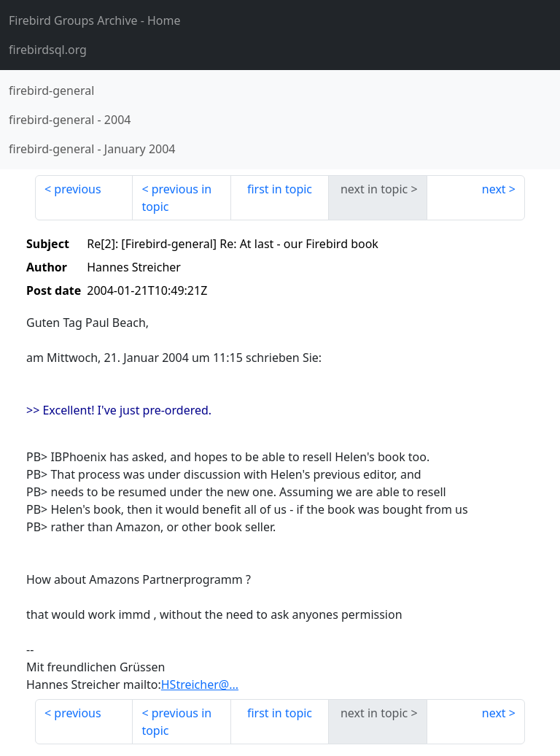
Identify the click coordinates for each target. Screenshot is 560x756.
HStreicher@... (200, 684)
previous (77, 189)
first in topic (280, 189)
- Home (95, 20)
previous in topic (176, 198)
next (494, 189)
